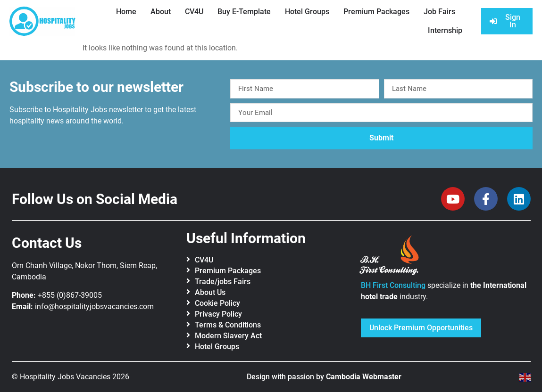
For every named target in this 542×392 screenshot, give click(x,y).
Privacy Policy (218, 314)
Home (126, 12)
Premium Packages (376, 12)
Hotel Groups (307, 12)
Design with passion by (324, 377)
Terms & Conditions (228, 325)
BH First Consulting (393, 285)
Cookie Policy (217, 303)
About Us (210, 292)
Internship (445, 30)
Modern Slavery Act (228, 336)
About (161, 12)
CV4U (194, 12)
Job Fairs (439, 12)
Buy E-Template (244, 12)
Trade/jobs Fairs (223, 282)
